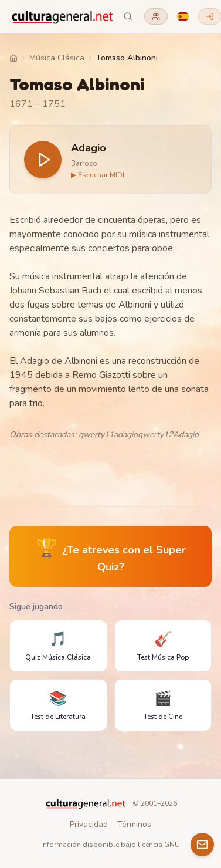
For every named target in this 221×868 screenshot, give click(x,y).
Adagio (89, 148)
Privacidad (89, 824)
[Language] (183, 16)
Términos (134, 824)
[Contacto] (202, 845)
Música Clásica (57, 58)
